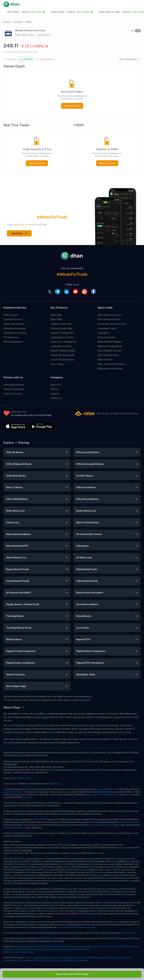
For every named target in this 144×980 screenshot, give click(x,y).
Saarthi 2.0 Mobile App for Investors (71, 960)
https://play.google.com (101, 825)
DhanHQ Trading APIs (62, 333)
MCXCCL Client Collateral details (19, 952)
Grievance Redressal (14, 328)
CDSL (44, 947)
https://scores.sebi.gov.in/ (129, 822)
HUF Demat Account (109, 319)
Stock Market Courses (110, 351)
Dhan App (56, 315)
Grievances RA (84, 958)
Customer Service (13, 319)
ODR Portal (63, 947)
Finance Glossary (107, 337)
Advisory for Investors (15, 333)
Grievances (71, 958)
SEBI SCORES (39, 819)
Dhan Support (11, 315)
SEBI (21, 947)
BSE (132, 31)
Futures (18, 22)
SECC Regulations (13, 342)
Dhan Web (56, 319)
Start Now (20, 233)
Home (7, 22)
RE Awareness (11, 337)
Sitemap (24, 443)
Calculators (103, 333)
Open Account (72, 106)
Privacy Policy (58, 958)
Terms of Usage (31, 958)
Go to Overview (129, 59)
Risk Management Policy (103, 958)
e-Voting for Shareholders (49, 949)
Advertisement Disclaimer (15, 960)
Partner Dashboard (14, 389)
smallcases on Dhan (61, 346)
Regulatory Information (110, 369)
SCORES (52, 947)
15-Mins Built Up (46, 59)
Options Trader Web (61, 328)
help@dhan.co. (55, 784)
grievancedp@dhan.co (14, 792)
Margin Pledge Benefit (63, 355)
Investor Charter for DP (113, 947)
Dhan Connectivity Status (111, 364)
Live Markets (26, 59)
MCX (134, 933)
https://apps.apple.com (14, 828)
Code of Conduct (13, 394)
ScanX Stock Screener (63, 360)
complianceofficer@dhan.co (103, 795)
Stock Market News (108, 355)
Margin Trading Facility (63, 351)
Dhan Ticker (57, 364)
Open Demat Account (109, 315)
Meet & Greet (105, 360)
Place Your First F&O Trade (72, 974)
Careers (55, 394)
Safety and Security (14, 324)
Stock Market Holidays (110, 342)
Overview (10, 59)
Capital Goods (44, 35)
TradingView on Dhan (62, 337)
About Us (56, 385)
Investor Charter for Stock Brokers (85, 947)
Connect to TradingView (64, 342)
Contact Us (57, 398)
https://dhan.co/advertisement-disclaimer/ (77, 927)
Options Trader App (61, 324)
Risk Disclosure (123, 958)
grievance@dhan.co (106, 789)
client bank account (22, 778)
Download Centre (107, 328)
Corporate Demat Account (112, 324)
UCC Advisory (30, 949)
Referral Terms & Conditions (41, 960)
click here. (27, 797)
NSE (138, 31)
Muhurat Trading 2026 (110, 346)
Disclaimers (45, 958)
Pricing (54, 389)
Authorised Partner (14, 385)
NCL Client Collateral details (76, 949)
